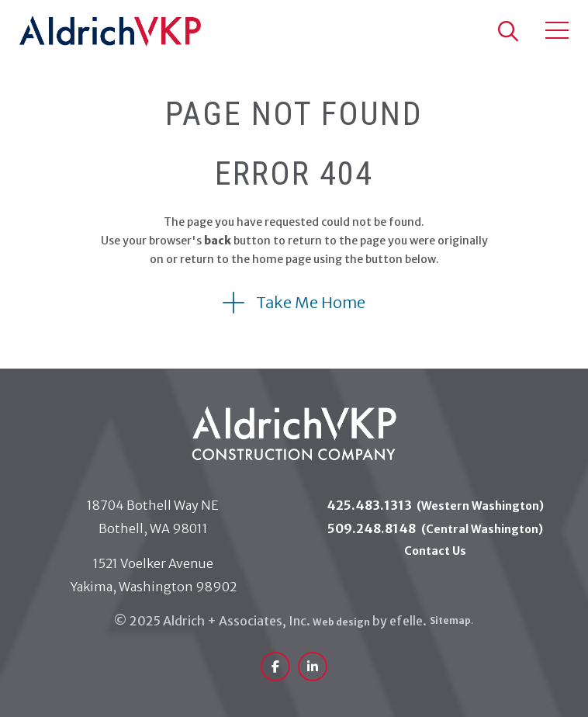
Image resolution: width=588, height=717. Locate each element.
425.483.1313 (436, 505)
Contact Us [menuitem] (435, 551)
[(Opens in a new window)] (275, 667)
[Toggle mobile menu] (557, 30)
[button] (507, 31)
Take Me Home (311, 302)
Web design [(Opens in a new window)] (341, 622)
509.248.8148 (435, 528)
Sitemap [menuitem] (451, 620)
